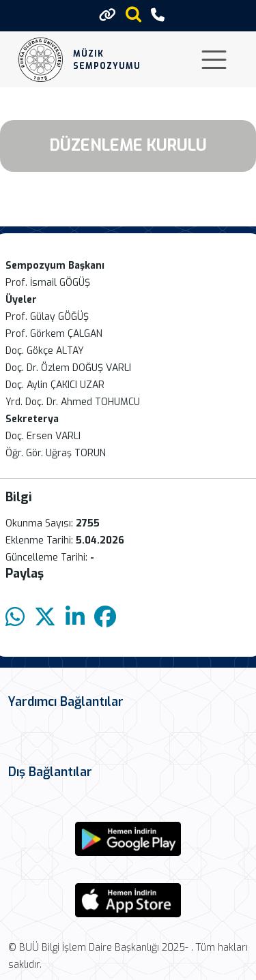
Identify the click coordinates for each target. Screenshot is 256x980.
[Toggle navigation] (214, 60)
